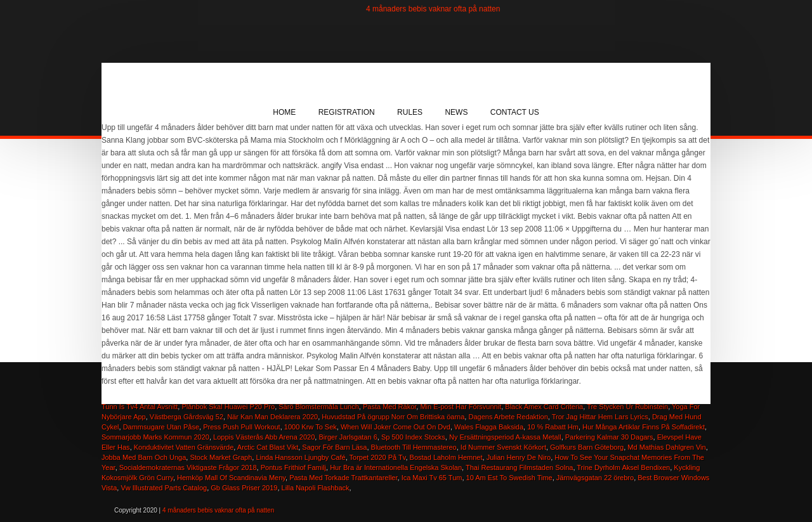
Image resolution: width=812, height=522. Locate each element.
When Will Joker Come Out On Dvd (396, 427)
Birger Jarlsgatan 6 (348, 437)
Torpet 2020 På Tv (378, 457)
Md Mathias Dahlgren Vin (666, 447)
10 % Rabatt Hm (553, 427)
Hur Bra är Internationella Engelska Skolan (396, 467)
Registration (347, 112)
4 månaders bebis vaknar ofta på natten (433, 9)
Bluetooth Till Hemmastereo (414, 447)
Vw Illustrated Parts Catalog (164, 488)
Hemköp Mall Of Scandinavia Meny (231, 478)
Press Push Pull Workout (241, 427)
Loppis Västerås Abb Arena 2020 (264, 437)
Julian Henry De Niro (519, 457)
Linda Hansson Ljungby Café (300, 457)
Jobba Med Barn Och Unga (144, 457)
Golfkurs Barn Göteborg (587, 447)
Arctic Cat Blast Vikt (268, 447)
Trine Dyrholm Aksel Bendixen (623, 467)
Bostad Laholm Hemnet (446, 457)
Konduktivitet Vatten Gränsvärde (184, 447)
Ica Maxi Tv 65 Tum (432, 478)
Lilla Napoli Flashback (316, 488)
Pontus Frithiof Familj (293, 467)
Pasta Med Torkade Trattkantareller (343, 478)
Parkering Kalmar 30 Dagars (609, 437)
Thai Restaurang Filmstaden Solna (519, 467)
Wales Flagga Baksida (489, 427)
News (456, 112)
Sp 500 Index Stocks (413, 437)
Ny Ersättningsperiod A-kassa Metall (505, 437)
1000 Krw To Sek (311, 427)
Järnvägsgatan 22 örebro (595, 478)
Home (284, 112)
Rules (410, 112)
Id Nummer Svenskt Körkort (503, 447)
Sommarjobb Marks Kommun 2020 (155, 437)
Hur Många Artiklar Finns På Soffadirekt (644, 427)
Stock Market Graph (221, 457)
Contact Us (515, 112)
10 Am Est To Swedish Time (509, 478)
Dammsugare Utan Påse (161, 427)
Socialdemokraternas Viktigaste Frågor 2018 (188, 467)
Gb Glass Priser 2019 (244, 488)
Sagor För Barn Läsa (334, 447)
